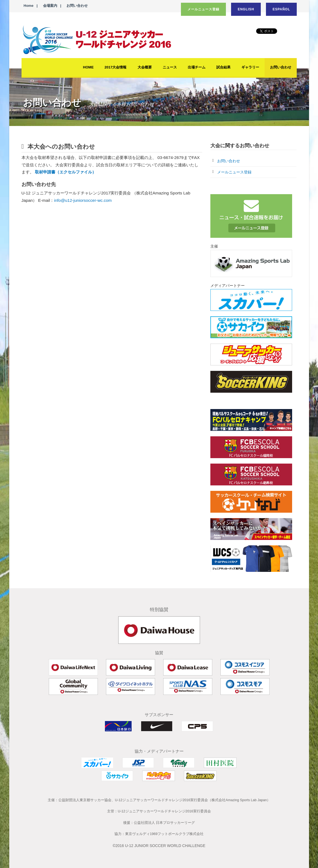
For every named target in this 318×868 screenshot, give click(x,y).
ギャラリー (250, 67)
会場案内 (50, 6)
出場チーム (197, 67)
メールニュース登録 (203, 9)
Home (29, 6)
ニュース (170, 67)
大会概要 (145, 67)
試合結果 (223, 67)
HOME (88, 67)
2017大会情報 (116, 67)
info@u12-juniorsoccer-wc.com (83, 200)
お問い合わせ (77, 6)
